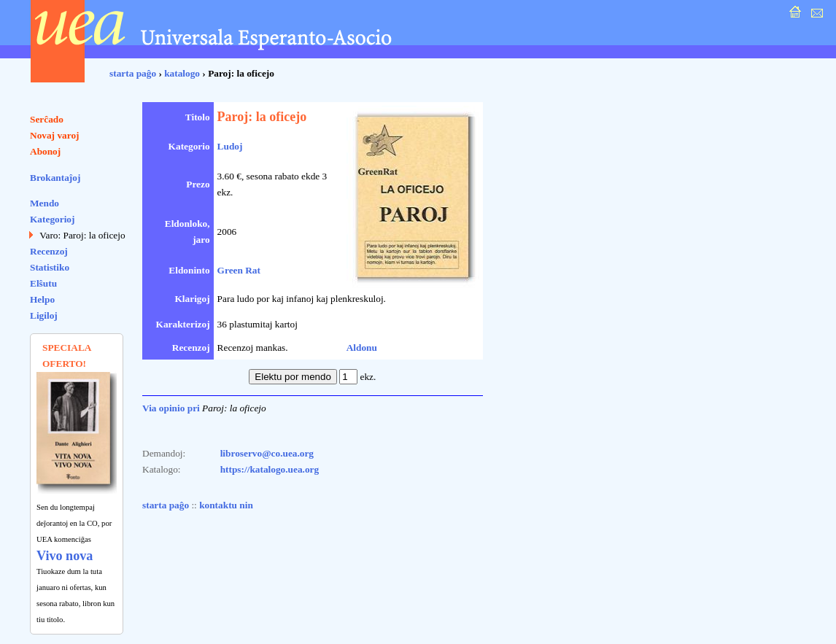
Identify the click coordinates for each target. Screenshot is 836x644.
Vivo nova (65, 556)
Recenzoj (49, 251)
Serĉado (47, 119)
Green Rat (239, 270)
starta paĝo (133, 73)
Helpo (42, 299)
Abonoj (45, 151)
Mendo (44, 203)
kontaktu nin (226, 505)
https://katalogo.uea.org (270, 469)
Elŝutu (43, 283)
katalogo (182, 73)
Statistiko (50, 267)
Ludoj (230, 146)
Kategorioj (52, 219)
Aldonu (362, 348)
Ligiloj (44, 315)
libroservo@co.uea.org (267, 453)
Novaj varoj (55, 135)
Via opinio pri (171, 408)
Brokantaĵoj (55, 178)
